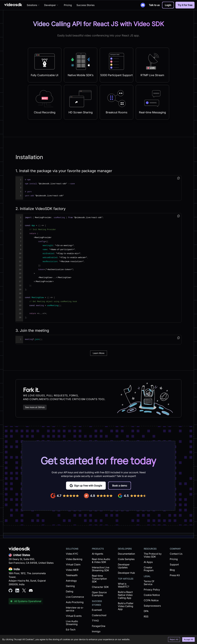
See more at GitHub (35, 407)
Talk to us (154, 5)
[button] (168, 5)
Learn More (99, 353)
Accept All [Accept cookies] (188, 639)
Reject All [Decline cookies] (174, 639)
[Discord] (143, 5)
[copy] (179, 178)
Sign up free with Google (86, 486)
